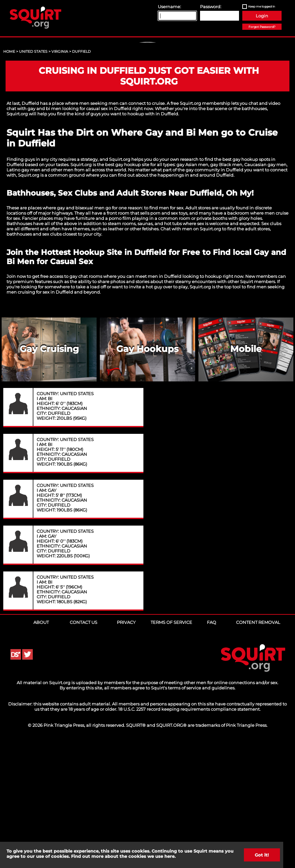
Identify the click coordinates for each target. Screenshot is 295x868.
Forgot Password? (262, 27)
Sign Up (148, 99)
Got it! (262, 855)
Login (262, 16)
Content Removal (258, 748)
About (41, 748)
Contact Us (83, 748)
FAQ (212, 748)
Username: (169, 7)
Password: (211, 7)
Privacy (126, 748)
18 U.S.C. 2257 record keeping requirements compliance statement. (189, 835)
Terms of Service (171, 748)
